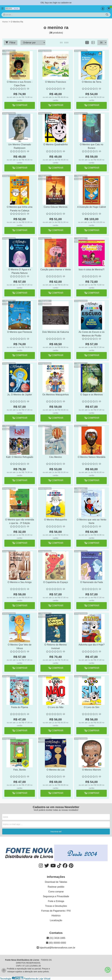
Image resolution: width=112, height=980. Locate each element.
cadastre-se (66, 3)
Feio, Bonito (19, 770)
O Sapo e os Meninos (91, 395)
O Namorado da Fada (91, 582)
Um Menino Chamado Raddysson (20, 146)
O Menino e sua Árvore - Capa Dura (20, 84)
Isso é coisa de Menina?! (91, 270)
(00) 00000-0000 (56, 943)
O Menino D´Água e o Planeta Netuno (20, 271)
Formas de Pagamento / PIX (56, 911)
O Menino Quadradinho (55, 144)
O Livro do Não (55, 707)
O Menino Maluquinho (55, 520)
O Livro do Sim (91, 707)
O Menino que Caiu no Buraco (91, 146)
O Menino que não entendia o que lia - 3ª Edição (19, 521)
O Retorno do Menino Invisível (55, 646)
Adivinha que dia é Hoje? (91, 645)
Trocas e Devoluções (56, 906)
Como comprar (56, 892)
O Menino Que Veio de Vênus (20, 646)
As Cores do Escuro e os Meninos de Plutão (91, 334)
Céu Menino (55, 457)
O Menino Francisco (55, 82)
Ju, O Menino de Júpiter (20, 395)
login (55, 3)
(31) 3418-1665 (56, 938)
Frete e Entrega (56, 901)
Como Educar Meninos (55, 207)
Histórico (56, 916)
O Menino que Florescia (20, 332)
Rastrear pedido (56, 887)
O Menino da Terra (91, 82)
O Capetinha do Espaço (55, 582)
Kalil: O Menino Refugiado (20, 457)
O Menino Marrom (91, 770)
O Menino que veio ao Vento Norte (91, 521)
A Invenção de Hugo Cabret (91, 207)
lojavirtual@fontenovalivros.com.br (56, 948)
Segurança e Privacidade (56, 896)
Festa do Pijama (20, 707)
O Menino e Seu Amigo (20, 582)
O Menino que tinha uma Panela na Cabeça (19, 209)
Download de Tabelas (56, 882)
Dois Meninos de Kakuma (55, 332)
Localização (56, 920)
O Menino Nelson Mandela (91, 457)
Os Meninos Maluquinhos (55, 395)
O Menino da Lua (55, 770)
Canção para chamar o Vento (55, 271)
